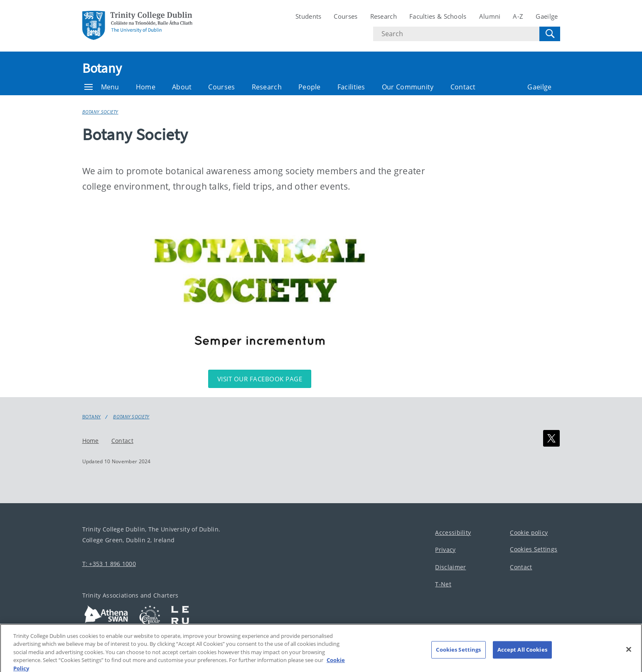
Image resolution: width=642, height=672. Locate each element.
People (310, 87)
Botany (102, 68)
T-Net (443, 584)
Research (384, 16)
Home (146, 87)
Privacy (445, 550)
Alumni (490, 16)
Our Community (408, 87)
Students (308, 16)
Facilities (351, 87)
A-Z (518, 16)
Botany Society (100, 112)
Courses (346, 16)
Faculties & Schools (438, 16)
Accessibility (453, 532)
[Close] (629, 655)
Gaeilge (547, 16)
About (182, 87)
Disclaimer (450, 567)
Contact (463, 87)
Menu (102, 87)
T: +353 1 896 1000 (109, 564)
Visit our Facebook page (260, 379)
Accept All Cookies (522, 655)
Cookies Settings (534, 550)
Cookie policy (529, 532)
